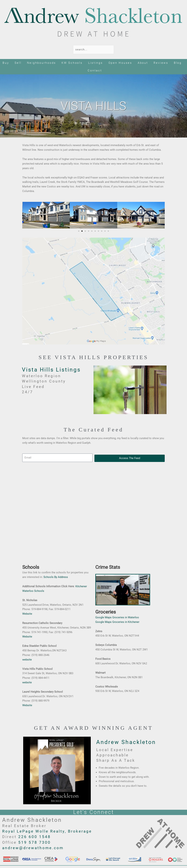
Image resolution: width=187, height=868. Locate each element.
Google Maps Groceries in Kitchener (117, 622)
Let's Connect (94, 812)
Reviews (161, 63)
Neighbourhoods (42, 63)
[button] (26, 215)
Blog (178, 63)
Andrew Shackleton (126, 742)
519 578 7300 (35, 842)
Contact (95, 71)
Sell (18, 63)
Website (27, 614)
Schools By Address (56, 577)
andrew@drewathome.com (33, 848)
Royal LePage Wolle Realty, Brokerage (47, 831)
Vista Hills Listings (51, 370)
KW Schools (72, 63)
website (27, 660)
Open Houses (120, 63)
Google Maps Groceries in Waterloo (117, 617)
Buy (6, 63)
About (143, 63)
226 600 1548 (35, 837)
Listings (96, 63)
